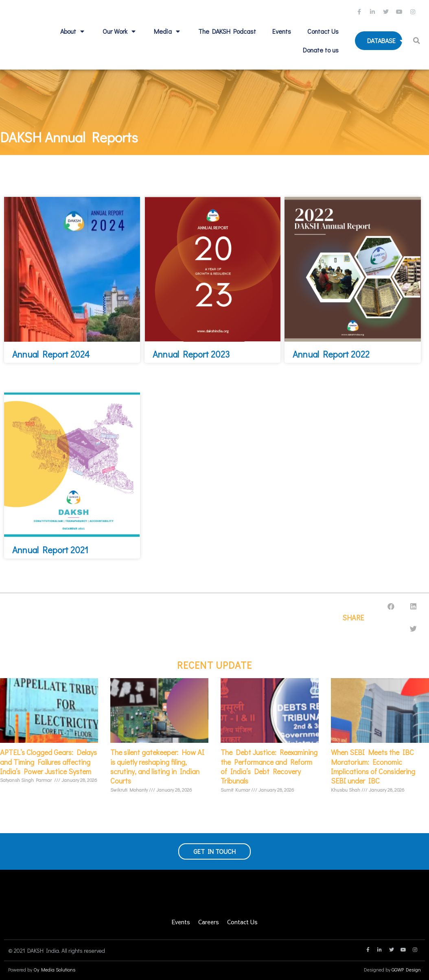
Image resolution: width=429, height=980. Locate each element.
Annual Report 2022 (331, 354)
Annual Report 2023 (191, 354)
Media (168, 31)
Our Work (120, 31)
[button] (417, 41)
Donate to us (321, 50)
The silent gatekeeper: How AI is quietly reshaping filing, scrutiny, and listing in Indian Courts (157, 766)
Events (282, 31)
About (73, 31)
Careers (209, 922)
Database (386, 41)
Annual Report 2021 (50, 550)
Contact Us (323, 31)
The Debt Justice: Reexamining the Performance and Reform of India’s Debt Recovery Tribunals (269, 766)
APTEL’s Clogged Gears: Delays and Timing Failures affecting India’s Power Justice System (48, 762)
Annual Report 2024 (51, 354)
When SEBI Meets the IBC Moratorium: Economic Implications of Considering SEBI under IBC (373, 766)
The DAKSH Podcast (227, 31)
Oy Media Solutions (54, 969)
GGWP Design (406, 969)
